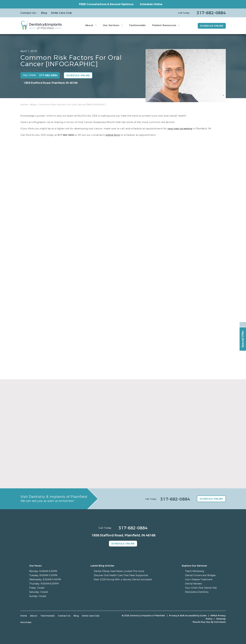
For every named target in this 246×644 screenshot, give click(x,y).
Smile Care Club (61, 13)
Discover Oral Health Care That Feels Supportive (121, 575)
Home (24, 105)
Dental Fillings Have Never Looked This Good (119, 571)
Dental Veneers (193, 584)
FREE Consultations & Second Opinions (106, 4)
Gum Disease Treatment (199, 580)
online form (113, 135)
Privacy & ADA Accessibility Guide (188, 616)
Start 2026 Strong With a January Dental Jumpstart (123, 580)
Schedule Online (151, 4)
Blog (44, 13)
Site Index (26, 622)
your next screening (180, 129)
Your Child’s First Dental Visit (201, 588)
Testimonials (137, 25)
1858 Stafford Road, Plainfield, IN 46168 (50, 83)
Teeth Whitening (194, 571)
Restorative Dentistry (197, 592)
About (89, 25)
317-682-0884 (66, 135)
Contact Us (28, 13)
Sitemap (221, 619)
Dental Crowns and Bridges (200, 575)
